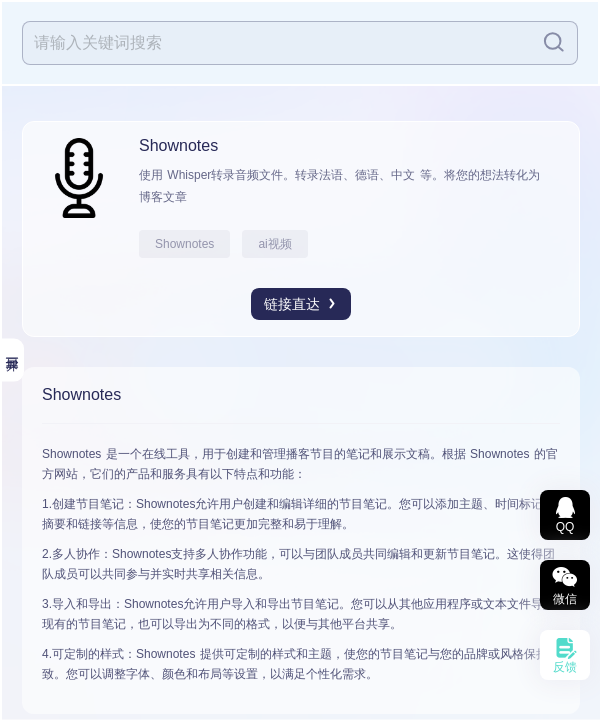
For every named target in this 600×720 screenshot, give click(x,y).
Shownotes (184, 244)
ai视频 (274, 244)
